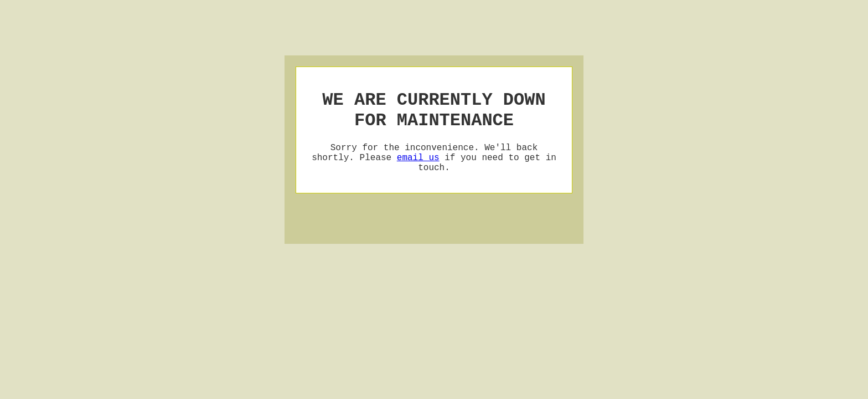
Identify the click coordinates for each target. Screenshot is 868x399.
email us (418, 168)
